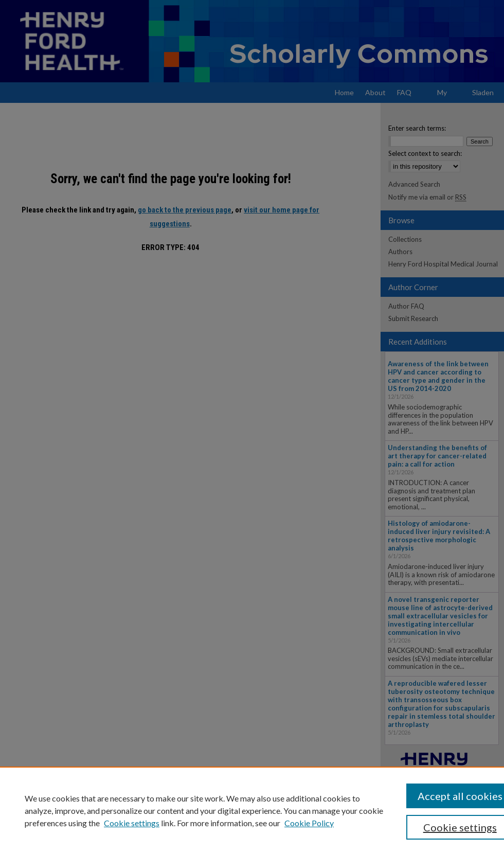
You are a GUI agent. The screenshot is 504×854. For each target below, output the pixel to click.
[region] (252, 810)
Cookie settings (132, 823)
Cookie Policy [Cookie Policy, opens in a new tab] (309, 823)
